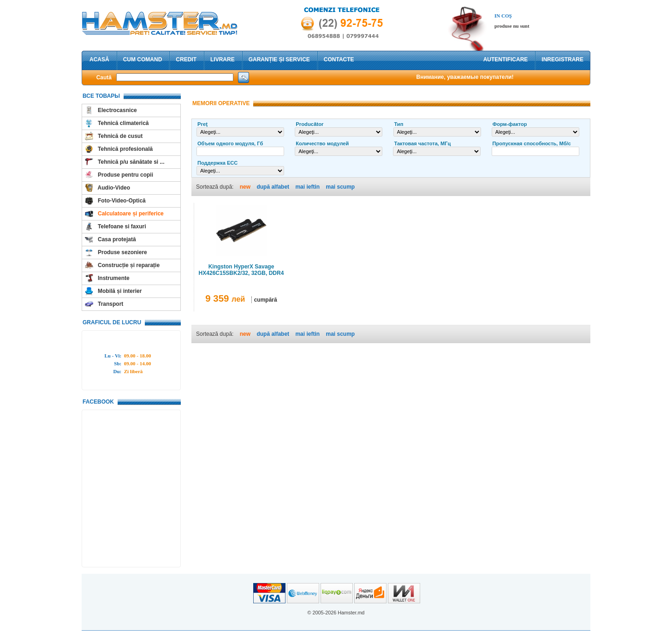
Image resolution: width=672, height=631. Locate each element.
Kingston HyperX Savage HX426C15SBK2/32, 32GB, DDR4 (241, 270)
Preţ (202, 124)
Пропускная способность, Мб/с (532, 143)
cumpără (266, 300)
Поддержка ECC (217, 163)
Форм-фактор (510, 124)
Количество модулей (322, 143)
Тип (399, 124)
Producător (309, 124)
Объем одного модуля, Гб (230, 143)
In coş (503, 16)
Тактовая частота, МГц (422, 143)
